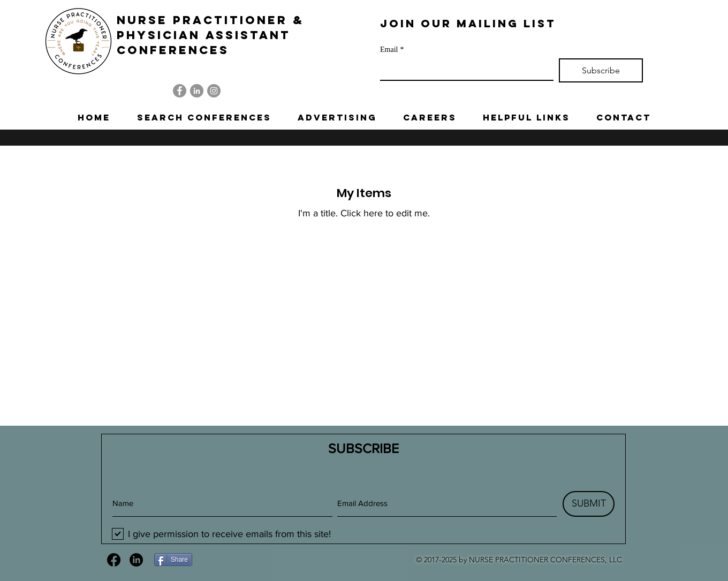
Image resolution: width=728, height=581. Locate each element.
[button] (204, 117)
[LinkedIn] (197, 91)
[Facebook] (180, 91)
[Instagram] (214, 91)
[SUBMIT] (589, 504)
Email (392, 50)
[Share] (173, 560)
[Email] (464, 69)
